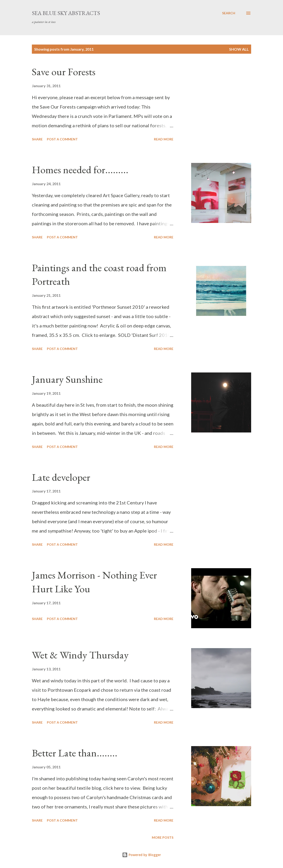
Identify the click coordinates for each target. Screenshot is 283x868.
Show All (239, 49)
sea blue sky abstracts (66, 13)
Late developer (61, 477)
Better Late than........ (75, 753)
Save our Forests (64, 72)
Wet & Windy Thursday (80, 655)
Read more (164, 139)
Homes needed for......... (80, 170)
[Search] (229, 13)
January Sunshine (67, 379)
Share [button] (37, 139)
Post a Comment (62, 139)
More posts (163, 837)
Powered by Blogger (141, 855)
